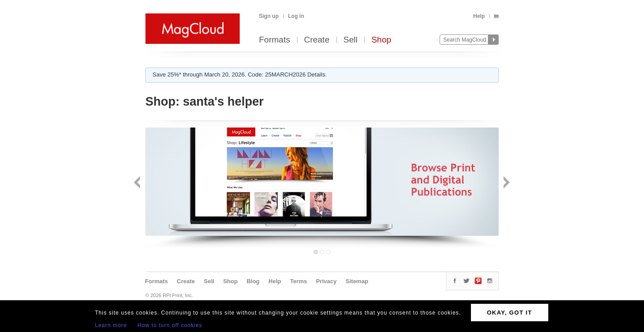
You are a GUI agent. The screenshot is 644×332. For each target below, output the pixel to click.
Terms (298, 281)
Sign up (269, 16)
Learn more (111, 325)
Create (317, 40)
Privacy (326, 281)
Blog (253, 281)
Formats (275, 40)
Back (138, 183)
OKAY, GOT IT (510, 313)
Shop (381, 40)
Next (506, 183)
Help (479, 16)
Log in (296, 16)
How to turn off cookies (170, 325)
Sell (351, 40)
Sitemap (357, 281)
